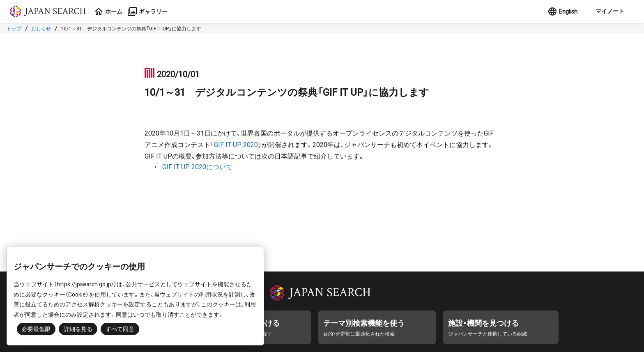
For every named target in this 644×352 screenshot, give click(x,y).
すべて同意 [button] (120, 329)
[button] (609, 12)
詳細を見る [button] (78, 329)
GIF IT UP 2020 (236, 145)
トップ (14, 29)
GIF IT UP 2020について (197, 167)
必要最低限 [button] (36, 329)
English (562, 12)
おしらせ (41, 29)
